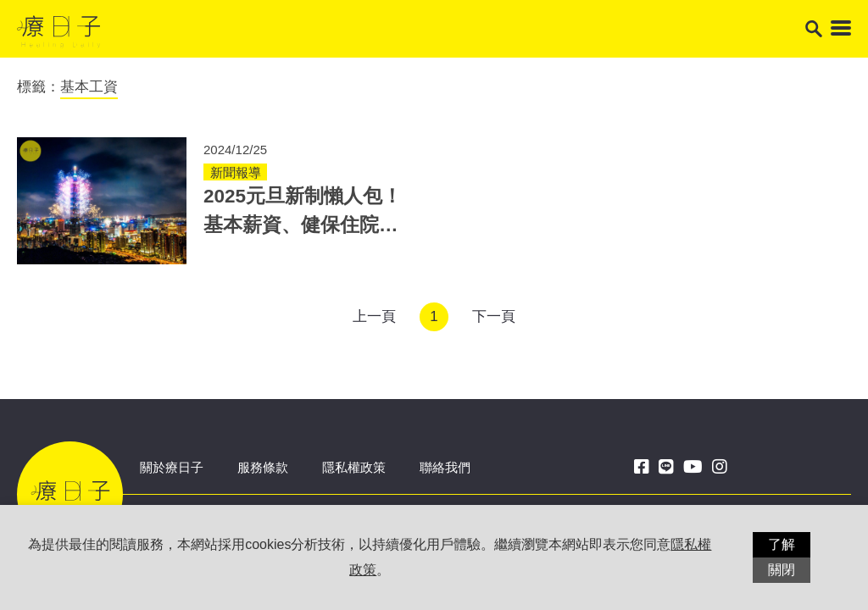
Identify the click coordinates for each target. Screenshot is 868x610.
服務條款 (263, 467)
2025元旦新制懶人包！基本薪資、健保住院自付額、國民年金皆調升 (303, 225)
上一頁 (374, 316)
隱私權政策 (354, 467)
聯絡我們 (445, 467)
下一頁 (494, 316)
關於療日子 (172, 467)
